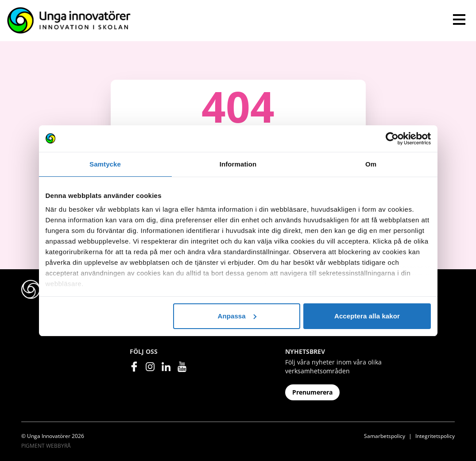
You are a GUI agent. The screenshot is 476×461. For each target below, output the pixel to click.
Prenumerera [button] (312, 392)
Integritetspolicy (435, 436)
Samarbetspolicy (385, 436)
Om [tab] (371, 164)
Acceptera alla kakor (367, 316)
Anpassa (237, 316)
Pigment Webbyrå (46, 446)
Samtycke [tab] (105, 164)
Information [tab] (238, 164)
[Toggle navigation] (459, 19)
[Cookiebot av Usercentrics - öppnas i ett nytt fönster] (392, 139)
